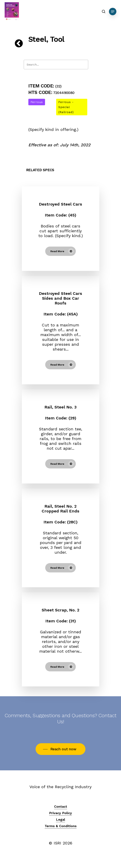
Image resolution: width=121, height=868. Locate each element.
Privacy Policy (60, 813)
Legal (60, 819)
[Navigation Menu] (113, 12)
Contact (61, 806)
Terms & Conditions (61, 826)
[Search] (56, 65)
